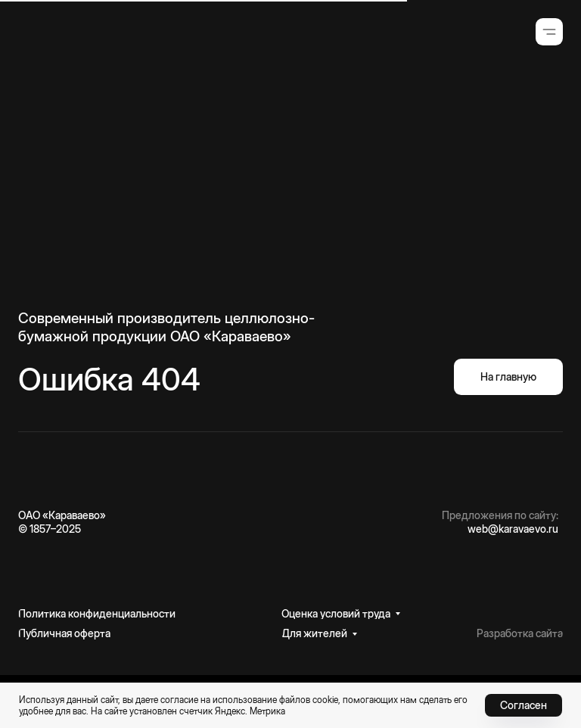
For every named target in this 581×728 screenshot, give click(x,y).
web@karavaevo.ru (513, 529)
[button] (549, 32)
